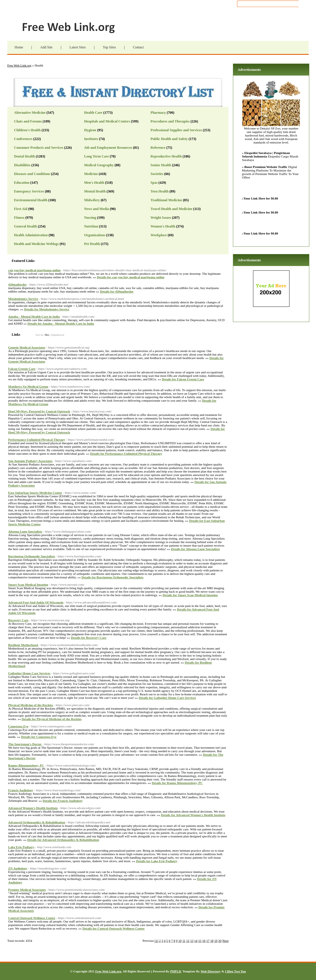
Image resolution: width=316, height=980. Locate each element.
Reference (158, 148)
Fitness (19, 218)
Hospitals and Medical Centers (107, 121)
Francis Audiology (21, 790)
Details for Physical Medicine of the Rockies (52, 719)
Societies (157, 174)
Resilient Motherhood (23, 645)
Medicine (91, 174)
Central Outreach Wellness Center (32, 918)
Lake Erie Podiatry (21, 847)
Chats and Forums (28, 121)
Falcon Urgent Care (22, 369)
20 (220, 941)
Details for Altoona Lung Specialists (195, 549)
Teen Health (159, 191)
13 (192, 941)
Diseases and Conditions (32, 174)
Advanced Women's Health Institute (33, 808)
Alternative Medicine (30, 113)
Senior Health (161, 165)
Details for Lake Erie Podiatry (157, 861)
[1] (156, 941)
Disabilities (22, 165)
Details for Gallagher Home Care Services (167, 698)
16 (204, 941)
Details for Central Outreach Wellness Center (114, 928)
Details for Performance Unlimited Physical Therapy (126, 454)
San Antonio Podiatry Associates (30, 461)
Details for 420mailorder (117, 291)
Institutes (91, 139)
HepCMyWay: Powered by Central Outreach (39, 411)
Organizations (95, 235)
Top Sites (109, 47)
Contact (138, 47)
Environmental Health (31, 200)
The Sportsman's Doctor (25, 744)
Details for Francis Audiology (63, 801)
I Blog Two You (236, 971)
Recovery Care (18, 620)
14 (196, 941)
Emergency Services (29, 191)
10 (180, 941)
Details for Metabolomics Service (47, 309)
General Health (26, 226)
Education (22, 183)
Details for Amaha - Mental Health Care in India (61, 323)
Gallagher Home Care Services (29, 673)
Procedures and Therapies (170, 121)
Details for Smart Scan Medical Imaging (190, 595)
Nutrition (91, 226)
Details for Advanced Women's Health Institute (193, 815)
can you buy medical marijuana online (34, 270)
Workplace (159, 235)
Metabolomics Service (23, 299)
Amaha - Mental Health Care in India (34, 316)
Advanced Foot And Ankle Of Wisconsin (36, 602)
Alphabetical (57, 335)
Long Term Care (96, 156)
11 (184, 941)
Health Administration (31, 235)
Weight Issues (161, 218)
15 (200, 941)
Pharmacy (158, 113)
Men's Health (94, 183)
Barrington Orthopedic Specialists (32, 556)
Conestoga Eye (18, 726)
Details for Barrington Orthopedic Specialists (113, 577)
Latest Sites (78, 47)
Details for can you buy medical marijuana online (131, 277)
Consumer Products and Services (39, 148)
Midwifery (92, 200)
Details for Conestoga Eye (39, 737)
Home (19, 47)
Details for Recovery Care (88, 638)
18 (212, 941)
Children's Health (27, 130)
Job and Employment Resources (108, 148)
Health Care (93, 113)
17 (208, 941)
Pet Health (92, 244)
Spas (154, 183)
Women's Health (163, 226)
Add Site (46, 47)
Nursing (90, 218)
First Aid (21, 209)
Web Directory (211, 971)
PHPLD (176, 971)
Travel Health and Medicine (171, 209)
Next (225, 941)
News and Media (96, 209)
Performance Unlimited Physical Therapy (37, 440)
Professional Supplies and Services (176, 130)
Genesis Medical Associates (27, 347)
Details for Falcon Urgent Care (183, 379)
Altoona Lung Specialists (25, 531)
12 (188, 941)
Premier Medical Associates (27, 890)
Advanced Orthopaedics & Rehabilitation (37, 822)
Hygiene (90, 130)
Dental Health (24, 156)
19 (216, 941)
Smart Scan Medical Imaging (28, 584)
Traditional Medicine (166, 200)
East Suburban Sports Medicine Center (35, 493)
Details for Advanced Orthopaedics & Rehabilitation (63, 840)
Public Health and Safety (169, 139)
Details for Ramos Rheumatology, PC (177, 783)
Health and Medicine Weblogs (36, 244)
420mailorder (17, 284)
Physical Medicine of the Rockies (31, 705)
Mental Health (95, 191)
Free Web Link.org (79, 28)
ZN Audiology (18, 868)
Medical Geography (99, 165)
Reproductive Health (166, 156)
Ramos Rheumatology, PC (26, 765)
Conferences (23, 139)
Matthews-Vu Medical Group (28, 386)
